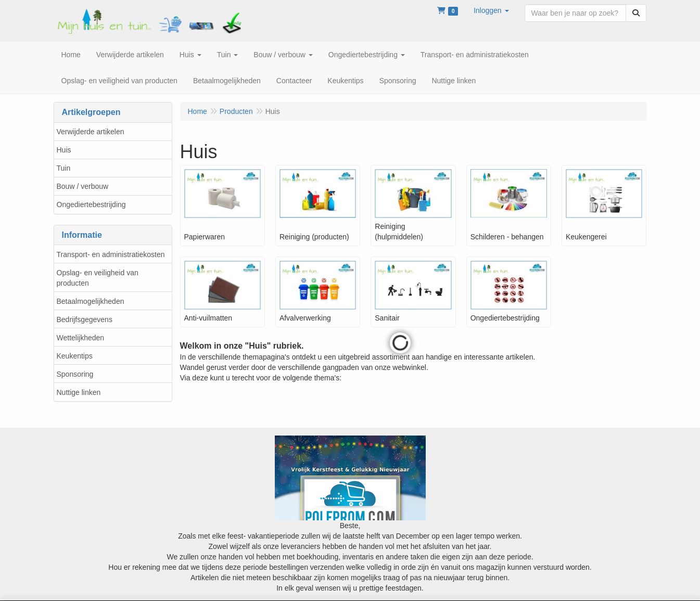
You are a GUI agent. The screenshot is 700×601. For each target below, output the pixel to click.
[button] (491, 10)
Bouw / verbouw (83, 186)
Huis (64, 150)
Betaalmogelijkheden (91, 301)
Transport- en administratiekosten (111, 254)
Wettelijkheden (81, 338)
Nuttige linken (79, 392)
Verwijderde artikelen (91, 132)
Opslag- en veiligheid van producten (98, 278)
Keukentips (75, 356)
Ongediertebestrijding (91, 204)
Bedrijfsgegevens (85, 319)
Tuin (64, 168)
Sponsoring (75, 374)
